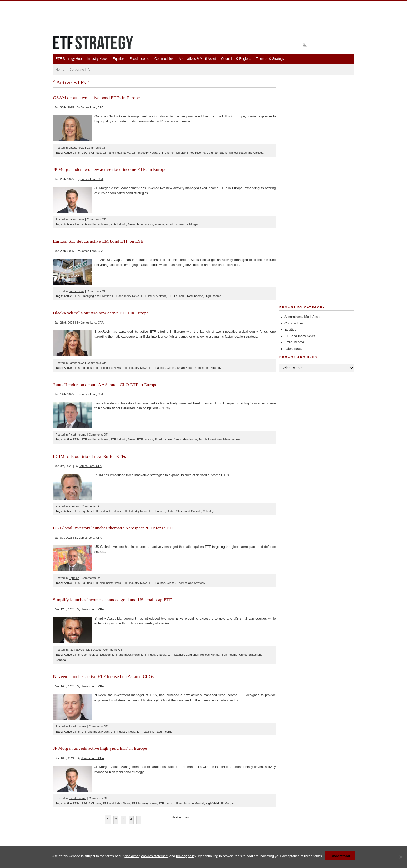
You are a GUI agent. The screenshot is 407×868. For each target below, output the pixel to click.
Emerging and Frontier (96, 296)
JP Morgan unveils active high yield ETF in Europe (100, 748)
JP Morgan (192, 224)
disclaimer (132, 856)
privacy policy (186, 856)
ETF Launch (166, 153)
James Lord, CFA (92, 107)
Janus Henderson (185, 439)
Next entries (180, 817)
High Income (213, 296)
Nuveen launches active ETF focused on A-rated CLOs (103, 676)
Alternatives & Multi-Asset (197, 59)
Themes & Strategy (270, 59)
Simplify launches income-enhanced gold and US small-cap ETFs (113, 600)
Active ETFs (72, 153)
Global (171, 368)
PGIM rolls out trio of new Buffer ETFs (89, 456)
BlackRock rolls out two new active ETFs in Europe (101, 313)
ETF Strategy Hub (69, 59)
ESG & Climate (91, 153)
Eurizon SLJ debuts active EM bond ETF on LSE (98, 241)
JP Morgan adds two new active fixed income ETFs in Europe (110, 169)
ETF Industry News (144, 153)
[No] (401, 857)
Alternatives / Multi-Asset (85, 650)
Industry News (97, 59)
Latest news (76, 148)
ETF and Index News (117, 153)
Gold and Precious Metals (202, 655)
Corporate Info (80, 70)
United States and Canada (246, 153)
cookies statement (155, 856)
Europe (181, 153)
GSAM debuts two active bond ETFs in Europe (96, 98)
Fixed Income (139, 59)
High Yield (212, 803)
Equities (119, 59)
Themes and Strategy (207, 368)
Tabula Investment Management (219, 439)
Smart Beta (184, 368)
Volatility (208, 511)
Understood (340, 856)
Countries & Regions (236, 59)
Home (60, 70)
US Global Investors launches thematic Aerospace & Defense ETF (114, 528)
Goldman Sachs (217, 153)
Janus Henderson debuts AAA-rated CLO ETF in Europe (105, 385)
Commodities (164, 59)
